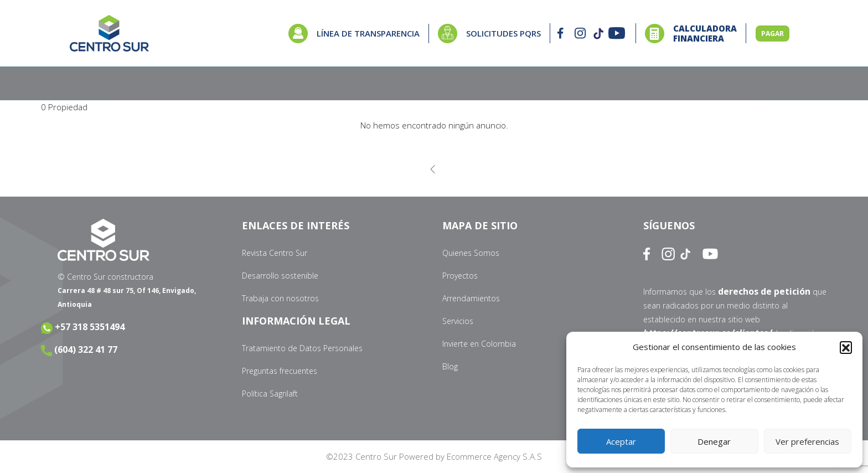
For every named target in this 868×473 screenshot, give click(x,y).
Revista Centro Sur (275, 253)
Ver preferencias (807, 441)
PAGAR (773, 34)
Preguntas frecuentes (280, 371)
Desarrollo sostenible (280, 276)
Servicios (458, 321)
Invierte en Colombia (479, 344)
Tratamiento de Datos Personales (302, 348)
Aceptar (621, 441)
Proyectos (460, 276)
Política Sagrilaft (270, 394)
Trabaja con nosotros (280, 298)
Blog (450, 366)
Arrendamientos (471, 298)
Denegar (714, 441)
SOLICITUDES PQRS (503, 33)
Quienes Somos (471, 253)
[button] (846, 347)
